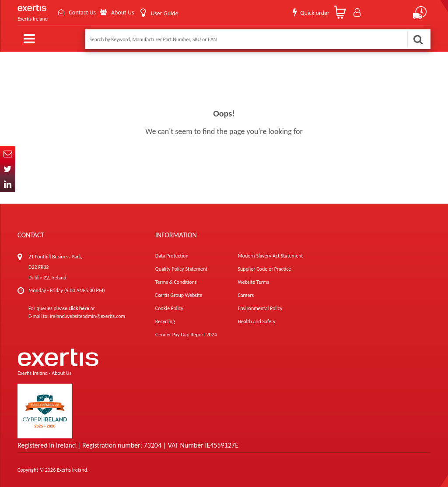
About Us (123, 12)
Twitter (8, 169)
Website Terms (253, 282)
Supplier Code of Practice (264, 269)
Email (8, 154)
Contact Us (82, 12)
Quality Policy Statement (181, 269)
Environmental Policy (260, 308)
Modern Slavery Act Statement (270, 256)
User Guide (164, 13)
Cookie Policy (169, 308)
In (8, 185)
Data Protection (172, 256)
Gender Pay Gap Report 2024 (186, 335)
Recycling (165, 321)
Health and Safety (256, 321)
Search (418, 39)
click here (79, 308)
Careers (246, 295)
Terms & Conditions (176, 282)
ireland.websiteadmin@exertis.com (87, 316)
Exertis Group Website (179, 295)
